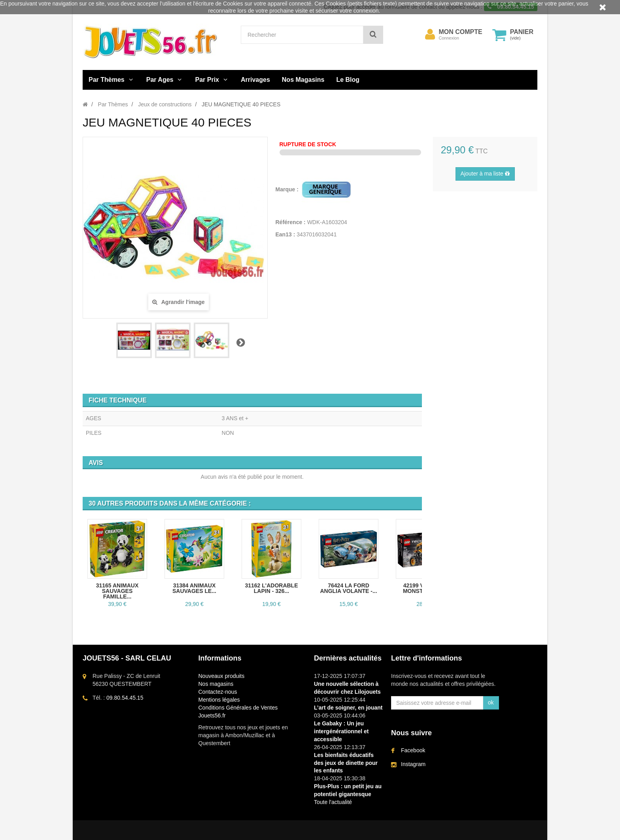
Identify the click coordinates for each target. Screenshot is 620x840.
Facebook (413, 750)
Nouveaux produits (222, 676)
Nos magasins (216, 684)
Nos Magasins (303, 80)
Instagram (413, 764)
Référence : (291, 222)
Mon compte (461, 32)
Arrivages (255, 80)
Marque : (288, 189)
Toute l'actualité (333, 802)
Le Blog (348, 80)
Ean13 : (285, 234)
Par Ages (160, 80)
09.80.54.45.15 (125, 698)
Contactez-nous (218, 692)
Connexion (449, 38)
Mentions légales (219, 700)
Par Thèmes (107, 80)
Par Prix (207, 80)
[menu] (430, 34)
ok (491, 702)
